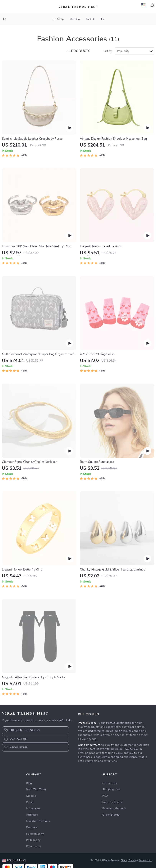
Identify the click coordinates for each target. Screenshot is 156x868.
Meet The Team (36, 790)
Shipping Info (111, 790)
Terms (124, 860)
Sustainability (35, 834)
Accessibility (145, 860)
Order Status (111, 815)
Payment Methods (114, 809)
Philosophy (33, 840)
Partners (32, 827)
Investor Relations (38, 821)
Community (34, 846)
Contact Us (110, 783)
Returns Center (112, 802)
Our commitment (89, 745)
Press (30, 802)
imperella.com (87, 723)
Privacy (132, 860)
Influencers (33, 809)
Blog (102, 19)
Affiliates (32, 815)
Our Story (75, 19)
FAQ (105, 796)
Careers (31, 796)
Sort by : (108, 51)
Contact (90, 19)
